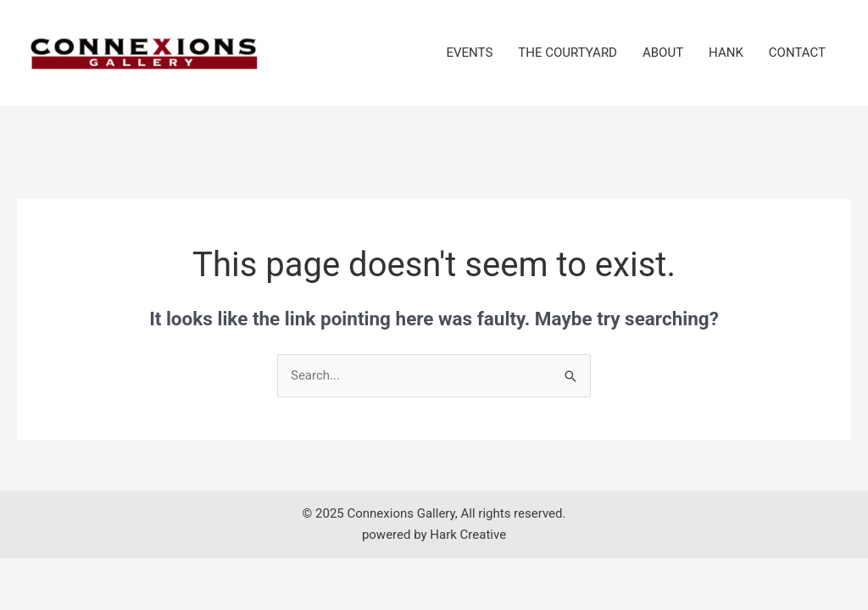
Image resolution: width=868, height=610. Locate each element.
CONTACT (797, 53)
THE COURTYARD (568, 53)
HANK (726, 53)
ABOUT (663, 53)
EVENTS (470, 53)
